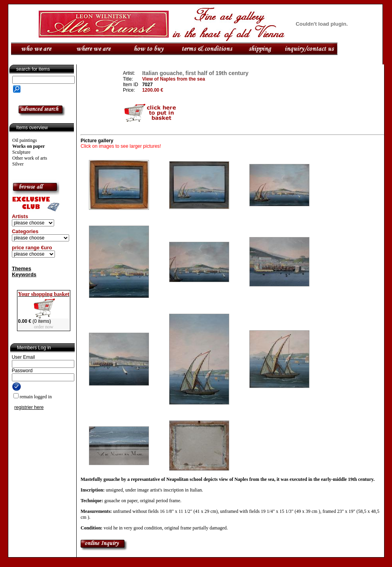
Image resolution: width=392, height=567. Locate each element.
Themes (22, 268)
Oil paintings (24, 140)
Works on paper (29, 146)
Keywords (24, 274)
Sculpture (21, 152)
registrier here (29, 407)
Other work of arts (30, 158)
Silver (18, 164)
